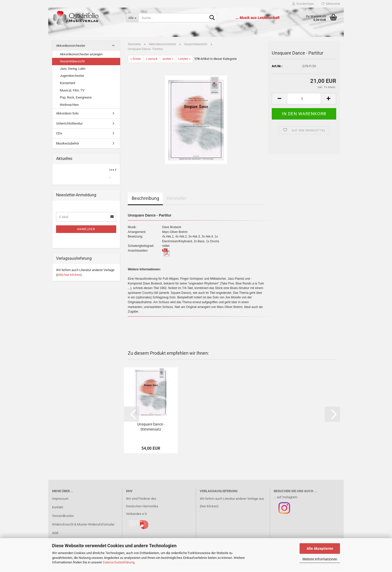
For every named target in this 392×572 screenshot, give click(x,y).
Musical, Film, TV (72, 91)
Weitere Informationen (320, 559)
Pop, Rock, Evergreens (76, 98)
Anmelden (86, 230)
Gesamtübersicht (72, 62)
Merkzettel (331, 4)
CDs (59, 134)
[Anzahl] (304, 100)
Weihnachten (69, 106)
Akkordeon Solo (67, 114)
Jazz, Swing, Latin (73, 70)
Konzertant (68, 84)
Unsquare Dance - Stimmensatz (151, 428)
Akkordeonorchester (71, 47)
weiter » (168, 60)
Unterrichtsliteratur (69, 124)
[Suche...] (132, 18)
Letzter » (184, 60)
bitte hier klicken (69, 276)
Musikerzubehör (68, 144)
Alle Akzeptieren (320, 549)
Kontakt (58, 508)
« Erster (136, 60)
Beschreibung (145, 199)
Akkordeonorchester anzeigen (81, 55)
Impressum (60, 500)
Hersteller (177, 199)
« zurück (152, 60)
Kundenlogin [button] (303, 4)
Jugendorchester (72, 77)
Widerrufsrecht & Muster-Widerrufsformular (83, 525)
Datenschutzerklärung (119, 562)
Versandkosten (63, 517)
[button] (279, 100)
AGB (55, 534)
